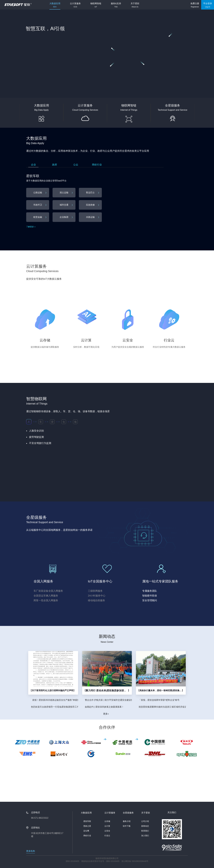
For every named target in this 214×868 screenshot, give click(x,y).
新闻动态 (145, 826)
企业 (33, 165)
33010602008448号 (140, 861)
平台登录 (208, 5)
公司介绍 (145, 821)
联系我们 (145, 831)
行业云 (107, 836)
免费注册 (195, 5)
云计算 (107, 826)
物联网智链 (96, 5)
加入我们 (145, 836)
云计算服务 (75, 5)
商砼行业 (97, 165)
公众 (76, 165)
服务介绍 (127, 821)
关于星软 (135, 5)
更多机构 (31, 851)
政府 (55, 165)
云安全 (107, 831)
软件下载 (127, 826)
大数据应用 (55, 5)
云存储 (107, 821)
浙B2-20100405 (72, 861)
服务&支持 (116, 5)
